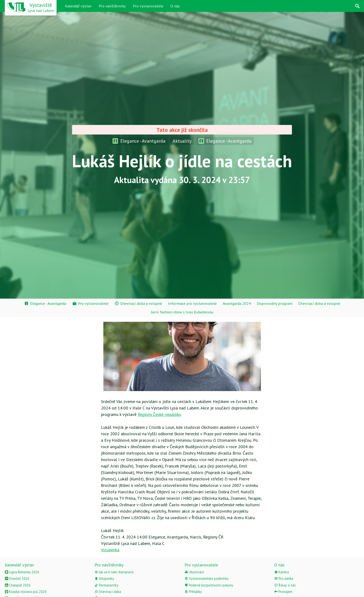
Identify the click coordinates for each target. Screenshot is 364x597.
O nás (175, 6)
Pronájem (283, 592)
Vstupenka (110, 550)
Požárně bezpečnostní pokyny (209, 585)
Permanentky (106, 585)
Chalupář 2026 (18, 585)
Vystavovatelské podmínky (207, 578)
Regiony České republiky (159, 414)
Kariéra (282, 572)
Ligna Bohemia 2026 (22, 572)
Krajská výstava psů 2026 (26, 592)
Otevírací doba (108, 592)
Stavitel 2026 (17, 578)
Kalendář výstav (78, 6)
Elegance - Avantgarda (139, 141)
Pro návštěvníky (112, 6)
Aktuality (182, 141)
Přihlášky (193, 592)
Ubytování (194, 572)
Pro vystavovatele (148, 6)
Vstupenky (104, 578)
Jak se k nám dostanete (114, 572)
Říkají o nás (285, 585)
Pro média (284, 578)
